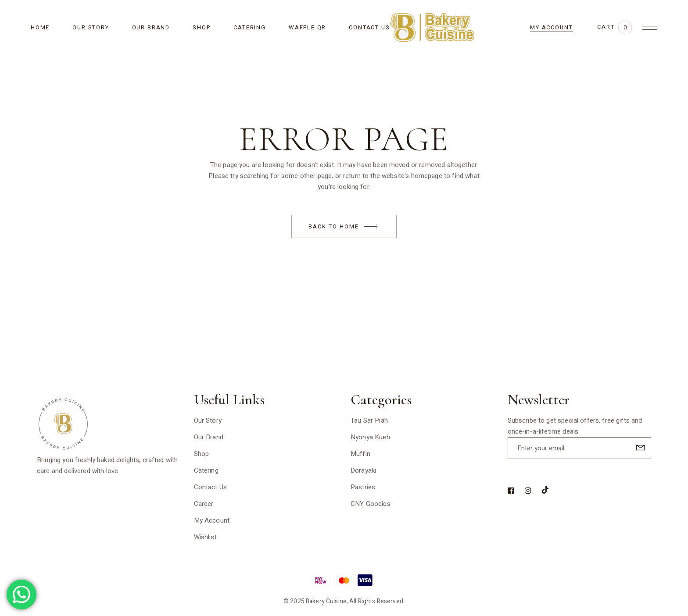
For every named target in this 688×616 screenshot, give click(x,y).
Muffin (360, 454)
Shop (202, 454)
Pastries (363, 487)
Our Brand (209, 437)
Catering (206, 470)
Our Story (208, 420)
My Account (212, 520)
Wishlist (205, 537)
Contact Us (211, 487)
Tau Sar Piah (369, 420)
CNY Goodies (371, 504)
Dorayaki (363, 470)
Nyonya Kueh (370, 437)
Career (204, 504)
